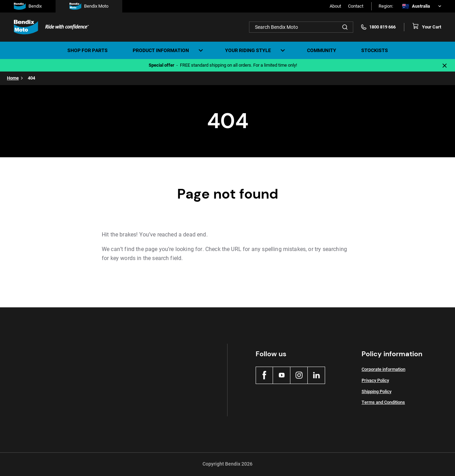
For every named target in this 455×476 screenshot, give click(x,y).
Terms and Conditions (383, 402)
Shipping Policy (377, 391)
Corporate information (383, 369)
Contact (356, 6)
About (335, 6)
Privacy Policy (375, 380)
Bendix (28, 6)
